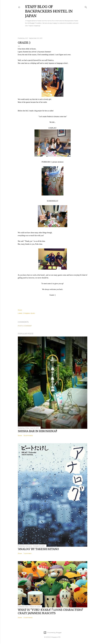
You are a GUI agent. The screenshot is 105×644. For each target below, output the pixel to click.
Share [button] (20, 310)
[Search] (86, 7)
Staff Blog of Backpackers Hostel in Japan (49, 11)
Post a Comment (25, 326)
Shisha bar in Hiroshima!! (37, 431)
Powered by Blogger (53, 633)
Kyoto (33, 313)
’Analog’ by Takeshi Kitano (38, 549)
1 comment (28, 553)
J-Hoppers (26, 313)
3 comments (28, 617)
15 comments (28, 435)
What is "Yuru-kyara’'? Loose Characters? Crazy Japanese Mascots (50, 611)
